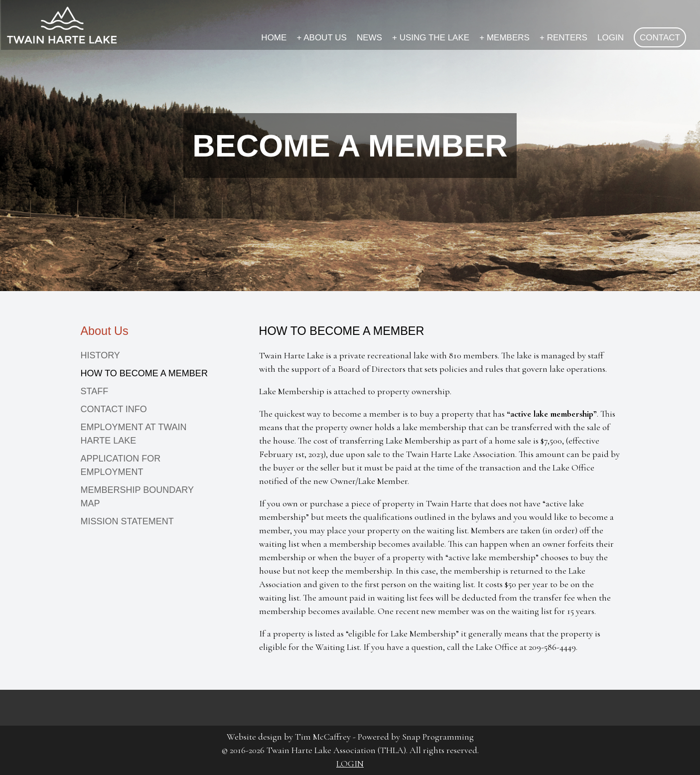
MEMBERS (504, 38)
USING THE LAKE (431, 38)
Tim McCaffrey (323, 737)
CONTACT (660, 38)
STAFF (95, 391)
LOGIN (611, 38)
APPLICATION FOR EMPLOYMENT (121, 465)
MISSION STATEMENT (127, 521)
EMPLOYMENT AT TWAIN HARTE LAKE (134, 434)
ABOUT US (321, 38)
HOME (274, 38)
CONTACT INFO (114, 409)
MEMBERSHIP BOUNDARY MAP (137, 497)
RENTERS (563, 38)
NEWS (369, 38)
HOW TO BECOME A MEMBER (144, 373)
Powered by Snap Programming (416, 737)
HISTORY (100, 355)
